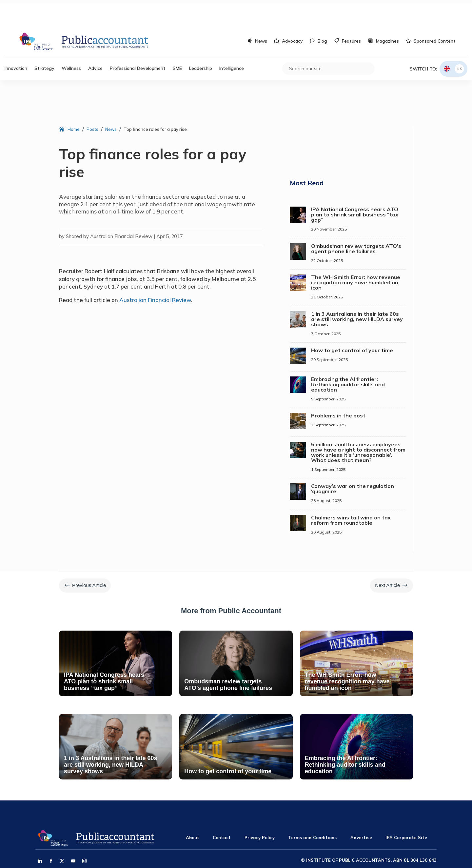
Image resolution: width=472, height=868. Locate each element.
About (193, 811)
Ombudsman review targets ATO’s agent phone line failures (356, 222)
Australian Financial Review (155, 274)
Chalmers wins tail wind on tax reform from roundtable (351, 494)
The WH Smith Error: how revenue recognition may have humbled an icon (356, 256)
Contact (222, 811)
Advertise (361, 811)
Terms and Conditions (312, 811)
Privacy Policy (260, 811)
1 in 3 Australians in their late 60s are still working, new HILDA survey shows (357, 293)
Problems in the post (338, 389)
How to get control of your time (352, 324)
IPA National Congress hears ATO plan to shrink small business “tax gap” (355, 188)
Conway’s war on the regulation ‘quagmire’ (353, 462)
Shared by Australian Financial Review (109, 210)
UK (460, 42)
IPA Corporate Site (406, 811)
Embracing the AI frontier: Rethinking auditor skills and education (348, 358)
